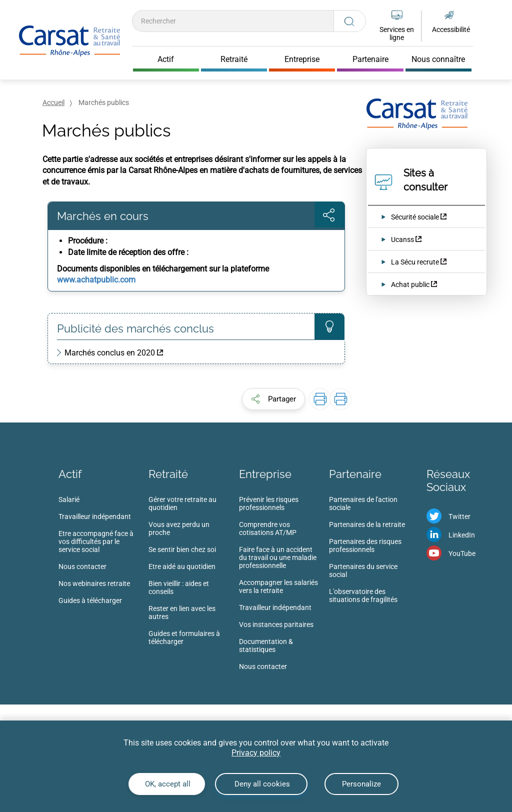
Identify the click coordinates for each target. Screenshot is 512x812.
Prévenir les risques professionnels (269, 503)
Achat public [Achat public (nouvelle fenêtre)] (410, 284)
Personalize (361, 784)
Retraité (168, 474)
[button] (273, 399)
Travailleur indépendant (95, 516)
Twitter (459, 516)
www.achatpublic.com (96, 280)
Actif (70, 474)
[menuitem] (103, 553)
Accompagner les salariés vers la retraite (278, 586)
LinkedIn (462, 535)
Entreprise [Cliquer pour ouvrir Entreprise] (302, 59)
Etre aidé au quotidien (182, 566)
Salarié (69, 499)
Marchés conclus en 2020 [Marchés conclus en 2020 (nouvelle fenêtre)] (110, 353)
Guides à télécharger (90, 600)
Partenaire (355, 474)
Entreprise (265, 474)
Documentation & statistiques (266, 645)
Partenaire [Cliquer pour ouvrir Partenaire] (370, 59)
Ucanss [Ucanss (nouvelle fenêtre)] (402, 239)
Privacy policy (256, 753)
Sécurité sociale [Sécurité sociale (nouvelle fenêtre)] (415, 217)
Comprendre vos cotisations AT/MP (268, 528)
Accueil (53, 102)
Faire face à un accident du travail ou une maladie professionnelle (278, 557)
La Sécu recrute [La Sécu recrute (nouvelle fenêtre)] (416, 262)
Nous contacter (82, 566)
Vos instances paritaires (276, 624)
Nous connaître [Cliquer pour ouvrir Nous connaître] (438, 59)
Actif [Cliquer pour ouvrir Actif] (166, 59)
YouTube (462, 553)
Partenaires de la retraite (367, 524)
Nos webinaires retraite (94, 583)
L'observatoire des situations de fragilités (363, 595)
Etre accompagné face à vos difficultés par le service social (96, 541)
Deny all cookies (261, 784)
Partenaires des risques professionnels (365, 545)
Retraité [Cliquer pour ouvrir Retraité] (234, 59)
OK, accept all (167, 784)
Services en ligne (397, 33)
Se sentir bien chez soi (182, 549)
